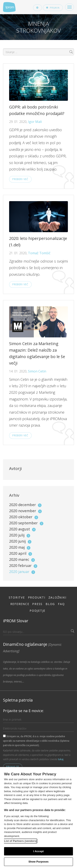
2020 (25, 505)
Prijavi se (13, 767)
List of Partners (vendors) (20, 841)
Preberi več (20, 179)
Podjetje (37, 611)
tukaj (61, 759)
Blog (50, 604)
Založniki (57, 597)
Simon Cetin (37, 371)
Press (37, 604)
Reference (20, 604)
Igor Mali (35, 122)
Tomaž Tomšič (39, 253)
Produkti (37, 597)
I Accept (38, 851)
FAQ (61, 604)
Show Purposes (38, 862)
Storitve (17, 597)
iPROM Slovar (16, 621)
